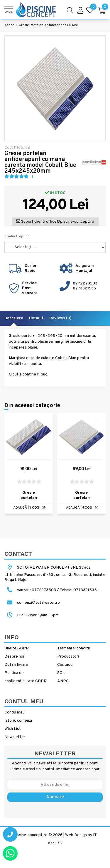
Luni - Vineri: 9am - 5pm (32, 615)
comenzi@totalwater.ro (32, 603)
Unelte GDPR (17, 648)
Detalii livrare (16, 665)
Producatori (68, 657)
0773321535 (84, 288)
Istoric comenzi (18, 721)
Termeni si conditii (73, 648)
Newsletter (15, 737)
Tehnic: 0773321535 (78, 590)
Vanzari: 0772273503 (36, 590)
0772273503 (85, 283)
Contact (65, 665)
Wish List (13, 729)
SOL (61, 673)
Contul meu (15, 712)
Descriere (14, 318)
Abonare (55, 797)
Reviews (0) (60, 318)
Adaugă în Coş (29, 508)
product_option (17, 236)
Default (36, 318)
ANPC (63, 681)
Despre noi (14, 657)
